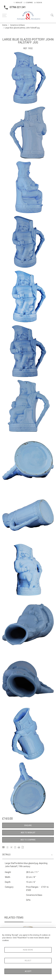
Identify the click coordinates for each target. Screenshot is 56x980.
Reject (28, 961)
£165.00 (7, 819)
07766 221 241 (14, 7)
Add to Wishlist (28, 833)
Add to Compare (28, 840)
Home (5, 25)
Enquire (28, 825)
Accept (28, 971)
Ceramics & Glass (17, 25)
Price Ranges (32, 887)
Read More (28, 950)
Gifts (28, 900)
